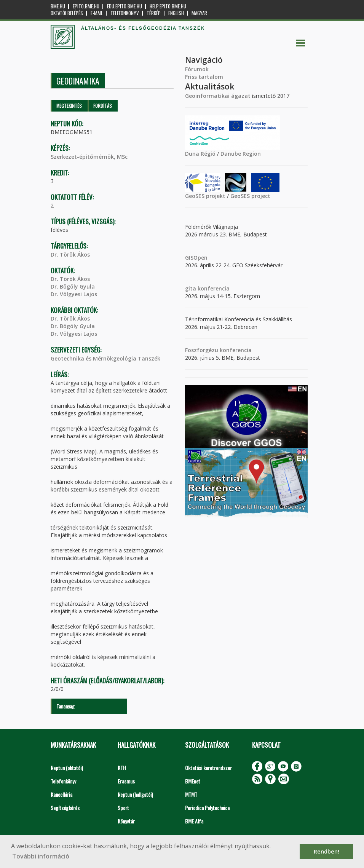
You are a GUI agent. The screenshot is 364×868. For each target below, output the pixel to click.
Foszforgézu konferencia (218, 350)
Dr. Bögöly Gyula (73, 286)
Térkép (154, 13)
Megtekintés (69, 106)
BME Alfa (194, 821)
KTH (122, 768)
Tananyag (65, 706)
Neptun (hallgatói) (135, 794)
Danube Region (241, 154)
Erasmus (126, 781)
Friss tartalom (204, 77)
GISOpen (196, 258)
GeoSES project (250, 196)
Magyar (199, 13)
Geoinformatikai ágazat (218, 96)
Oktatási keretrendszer (208, 768)
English (176, 13)
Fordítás (103, 106)
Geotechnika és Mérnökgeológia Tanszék (105, 358)
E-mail (97, 13)
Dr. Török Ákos (70, 254)
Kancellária (61, 794)
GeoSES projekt (205, 196)
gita (191, 288)
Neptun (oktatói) (67, 768)
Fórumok (197, 69)
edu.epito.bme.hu (125, 6)
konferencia (213, 288)
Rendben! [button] (326, 851)
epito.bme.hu (86, 6)
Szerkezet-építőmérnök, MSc (89, 157)
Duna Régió (200, 154)
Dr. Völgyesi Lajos (74, 294)
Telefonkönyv (125, 13)
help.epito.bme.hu (168, 6)
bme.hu (58, 6)
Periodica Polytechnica (207, 808)
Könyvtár (126, 821)
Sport (123, 808)
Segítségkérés (65, 808)
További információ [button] (41, 856)
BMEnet (193, 781)
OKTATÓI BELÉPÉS (67, 13)
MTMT (191, 794)
